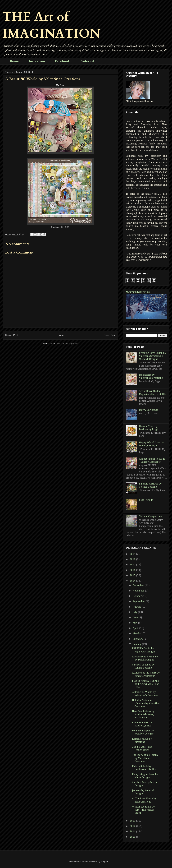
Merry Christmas (138, 292)
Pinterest (87, 61)
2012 (133, 826)
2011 (133, 832)
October (138, 596)
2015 (133, 576)
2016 (133, 570)
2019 (133, 554)
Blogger (104, 862)
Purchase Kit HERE (60, 227)
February (138, 639)
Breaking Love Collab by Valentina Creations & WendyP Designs (153, 356)
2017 (133, 565)
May (135, 623)
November (139, 591)
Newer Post (12, 335)
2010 (133, 837)
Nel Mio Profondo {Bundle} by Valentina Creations (146, 703)
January (137, 644)
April (136, 628)
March (137, 634)
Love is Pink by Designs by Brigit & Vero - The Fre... (146, 684)
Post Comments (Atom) (67, 344)
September (139, 602)
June (136, 618)
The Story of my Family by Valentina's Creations (145, 758)
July (135, 612)
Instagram (37, 61)
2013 (133, 821)
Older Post (109, 335)
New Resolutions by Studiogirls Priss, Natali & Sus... (143, 715)
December (139, 586)
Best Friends (146, 500)
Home (14, 61)
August (137, 607)
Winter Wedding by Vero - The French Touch (143, 810)
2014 (133, 581)
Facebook (62, 61)
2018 (133, 559)
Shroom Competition (151, 517)
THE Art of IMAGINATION (52, 25)
